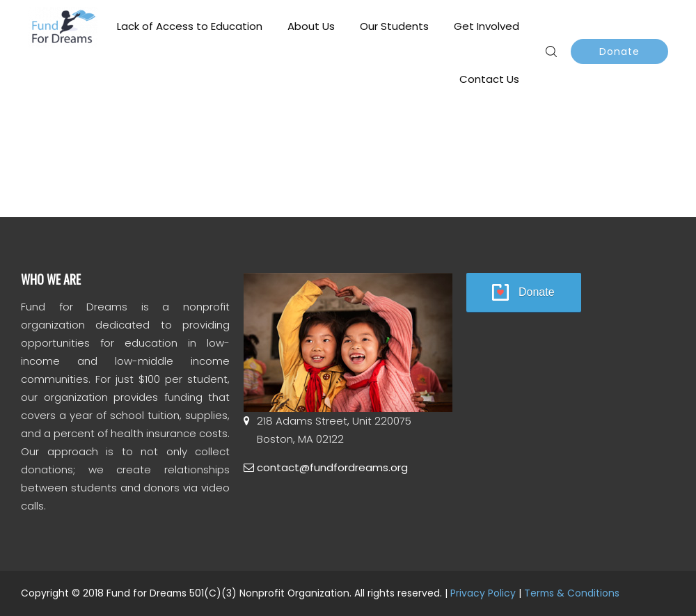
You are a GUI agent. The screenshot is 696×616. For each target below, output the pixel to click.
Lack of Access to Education (190, 26)
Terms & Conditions (572, 593)
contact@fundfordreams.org (332, 467)
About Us (311, 26)
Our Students (394, 26)
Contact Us (489, 79)
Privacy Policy (483, 593)
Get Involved (487, 26)
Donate (619, 52)
